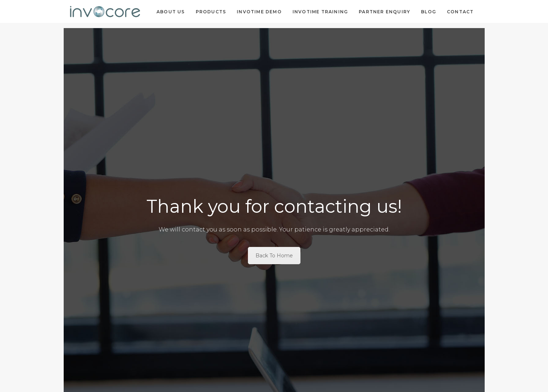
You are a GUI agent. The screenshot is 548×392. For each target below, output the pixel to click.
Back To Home (274, 256)
